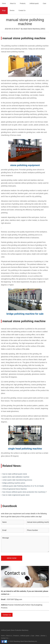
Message (25, 544)
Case (44, 3)
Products (23, 3)
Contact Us (22, 11)
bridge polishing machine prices (14, 483)
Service (12, 11)
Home (4, 3)
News (37, 636)
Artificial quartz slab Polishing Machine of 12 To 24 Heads (23, 486)
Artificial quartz (34, 3)
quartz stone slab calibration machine (16, 477)
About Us (13, 3)
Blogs (4, 11)
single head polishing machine (25, 449)
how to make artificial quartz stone (15, 474)
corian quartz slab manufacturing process (17, 480)
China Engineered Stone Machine (15, 489)
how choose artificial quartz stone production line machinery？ (25, 492)
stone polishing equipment (25, 165)
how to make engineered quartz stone (16, 495)
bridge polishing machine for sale (25, 314)
